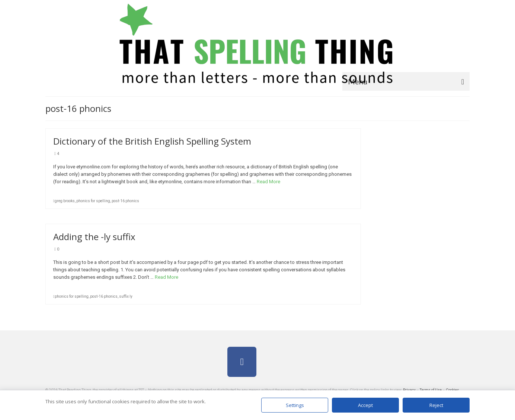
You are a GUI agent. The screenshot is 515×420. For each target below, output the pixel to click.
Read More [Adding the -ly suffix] (167, 277)
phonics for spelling (93, 201)
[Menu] (406, 81)
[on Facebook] (242, 362)
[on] (273, 362)
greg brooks (65, 201)
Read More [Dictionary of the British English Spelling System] (268, 182)
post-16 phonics (125, 201)
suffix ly (126, 296)
